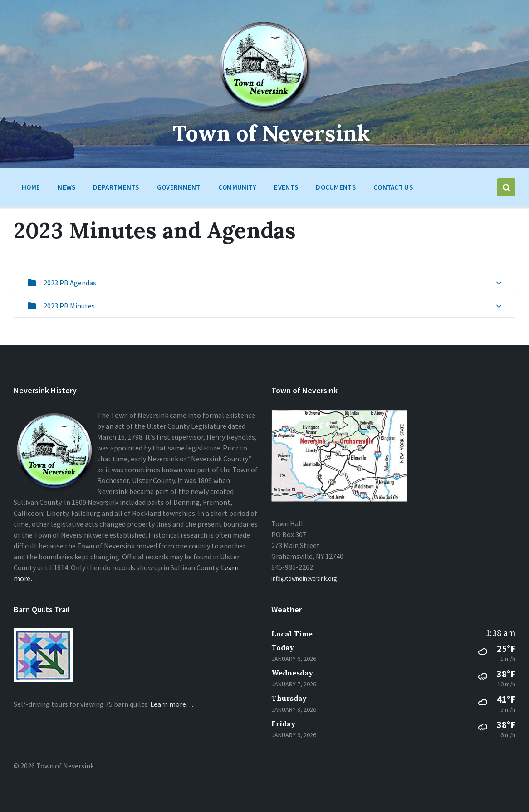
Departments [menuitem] (116, 187)
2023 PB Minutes (69, 306)
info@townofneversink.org (304, 579)
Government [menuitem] (179, 187)
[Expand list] (499, 283)
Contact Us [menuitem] (393, 187)
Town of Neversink (271, 133)
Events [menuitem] (286, 187)
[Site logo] (265, 113)
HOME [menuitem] (31, 187)
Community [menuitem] (238, 187)
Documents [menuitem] (336, 187)
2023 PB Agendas (70, 283)
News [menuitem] (66, 187)
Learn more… (172, 704)
